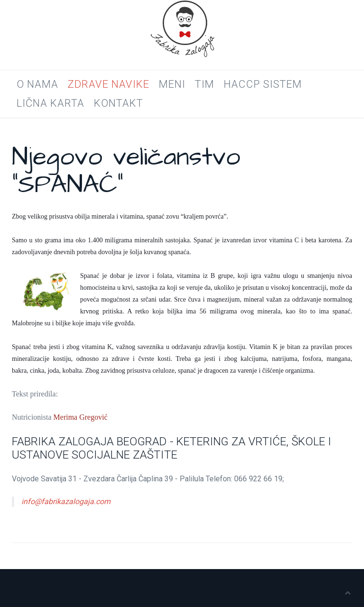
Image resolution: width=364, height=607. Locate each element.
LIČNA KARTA (50, 103)
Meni (172, 84)
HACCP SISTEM (263, 84)
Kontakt (118, 103)
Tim (205, 84)
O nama (37, 84)
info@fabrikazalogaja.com (66, 501)
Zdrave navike (109, 84)
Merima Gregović (81, 417)
